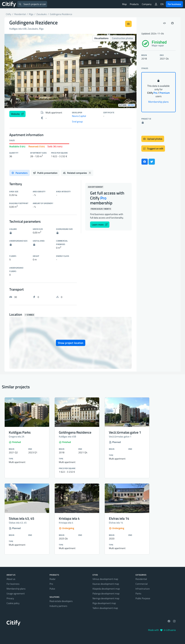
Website (17, 114)
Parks (138, 593)
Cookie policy (13, 603)
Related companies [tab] (77, 173)
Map (124, 4)
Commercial (142, 584)
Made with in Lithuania (162, 630)
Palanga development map (106, 593)
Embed (29, 315)
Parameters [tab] (20, 173)
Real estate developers (61, 601)
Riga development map (104, 603)
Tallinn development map (105, 608)
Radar (53, 579)
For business (174, 4)
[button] (14, 71)
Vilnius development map (105, 579)
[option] (70, 71)
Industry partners (58, 606)
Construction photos (123, 38)
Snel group (77, 121)
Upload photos (153, 139)
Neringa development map (106, 598)
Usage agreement (16, 593)
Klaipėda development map (106, 589)
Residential (141, 579)
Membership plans (158, 102)
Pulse (52, 589)
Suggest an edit (153, 148)
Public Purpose (143, 598)
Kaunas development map (106, 584)
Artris (131, 105)
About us (11, 579)
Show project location (71, 343)
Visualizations (101, 38)
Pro (51, 584)
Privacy (10, 598)
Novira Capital (79, 116)
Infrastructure (143, 589)
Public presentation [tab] (45, 173)
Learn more (100, 224)
